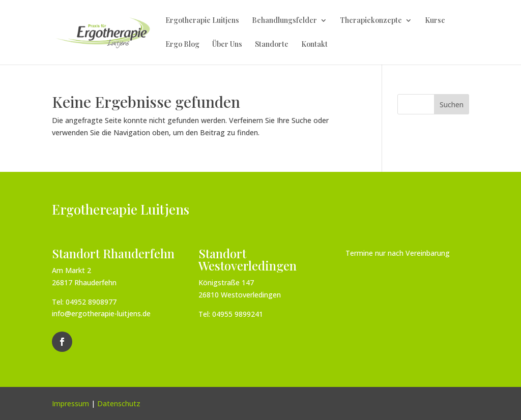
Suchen (452, 104)
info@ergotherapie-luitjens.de (101, 313)
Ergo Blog (182, 45)
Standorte (272, 45)
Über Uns (227, 45)
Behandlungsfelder (284, 21)
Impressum (70, 403)
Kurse (435, 21)
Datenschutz (119, 403)
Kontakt (314, 45)
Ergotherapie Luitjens (202, 21)
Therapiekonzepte (371, 21)
